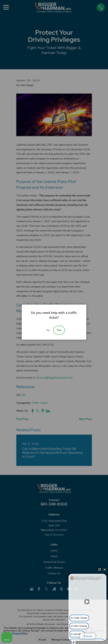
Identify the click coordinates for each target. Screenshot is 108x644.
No (48, 330)
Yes (59, 330)
